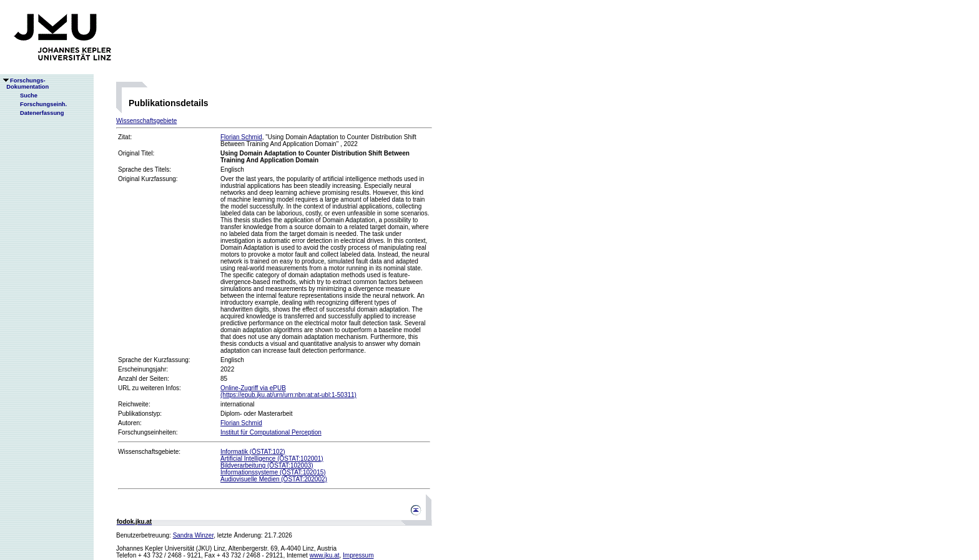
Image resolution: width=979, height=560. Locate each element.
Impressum (358, 555)
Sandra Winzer (194, 535)
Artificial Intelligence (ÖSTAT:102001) (272, 459)
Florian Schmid (241, 137)
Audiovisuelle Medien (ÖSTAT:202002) (274, 479)
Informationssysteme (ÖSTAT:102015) (273, 472)
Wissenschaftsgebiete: (149, 452)
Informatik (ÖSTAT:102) (253, 452)
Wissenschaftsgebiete (146, 121)
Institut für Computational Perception (271, 432)
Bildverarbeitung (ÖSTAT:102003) (267, 465)
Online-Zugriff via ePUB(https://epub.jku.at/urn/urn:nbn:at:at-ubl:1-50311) (288, 391)
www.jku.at (325, 555)
